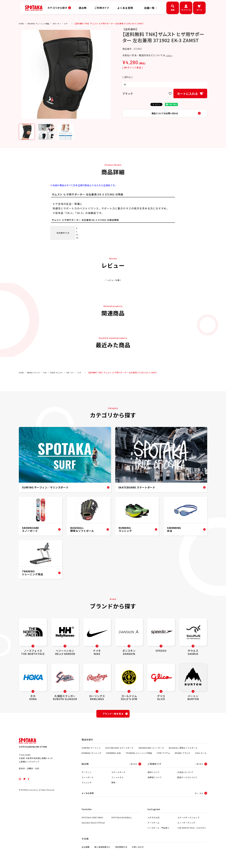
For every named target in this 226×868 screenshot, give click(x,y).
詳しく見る (199, 795)
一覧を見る (133, 766)
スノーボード (88, 779)
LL (77, 234)
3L (77, 238)
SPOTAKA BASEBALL (122, 820)
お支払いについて (185, 774)
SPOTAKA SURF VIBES (92, 820)
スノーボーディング (186, 825)
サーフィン (87, 774)
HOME (22, 23)
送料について (154, 774)
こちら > (170, 55)
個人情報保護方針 (102, 849)
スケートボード (118, 774)
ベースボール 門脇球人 (159, 830)
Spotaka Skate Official (93, 825)
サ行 (48, 372)
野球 (113, 784)
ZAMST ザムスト (61, 372)
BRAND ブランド (35, 372)
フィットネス (117, 779)
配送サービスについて (187, 779)
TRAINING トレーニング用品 (41, 23)
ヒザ (72, 23)
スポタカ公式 (154, 820)
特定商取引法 (121, 849)
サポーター (62, 23)
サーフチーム (153, 825)
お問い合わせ (138, 849)
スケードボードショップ (188, 820)
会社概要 (86, 849)
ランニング (87, 784)
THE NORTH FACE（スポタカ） (192, 830)
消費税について (155, 779)
